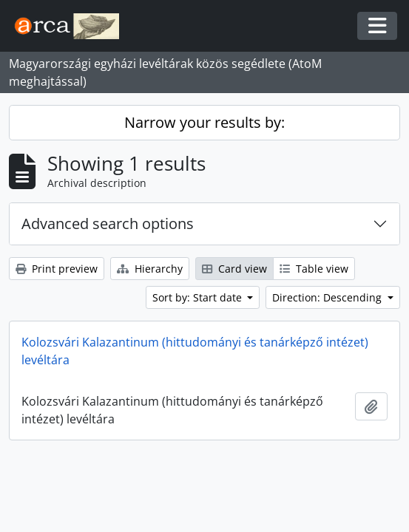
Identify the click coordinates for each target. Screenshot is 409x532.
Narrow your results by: (204, 122)
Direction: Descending (328, 297)
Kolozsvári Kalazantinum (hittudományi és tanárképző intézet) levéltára (195, 351)
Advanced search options (108, 224)
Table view (314, 269)
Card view (234, 269)
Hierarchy (150, 269)
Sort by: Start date (199, 297)
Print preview (57, 269)
